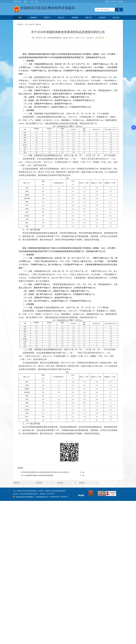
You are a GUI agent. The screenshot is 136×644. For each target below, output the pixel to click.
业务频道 (75, 17)
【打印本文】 (90, 38)
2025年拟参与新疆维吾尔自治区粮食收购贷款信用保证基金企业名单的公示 (45, 472)
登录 (32, 2)
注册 (37, 2)
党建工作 (89, 17)
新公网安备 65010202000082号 (24, 497)
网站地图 (81, 495)
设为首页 (113, 1)
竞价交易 (116, 17)
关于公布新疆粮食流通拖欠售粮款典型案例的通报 (37, 475)
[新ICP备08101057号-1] (42, 497)
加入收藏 (120, 1)
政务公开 (61, 17)
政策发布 (102, 17)
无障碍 (107, 1)
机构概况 (34, 17)
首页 (20, 17)
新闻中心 (47, 17)
